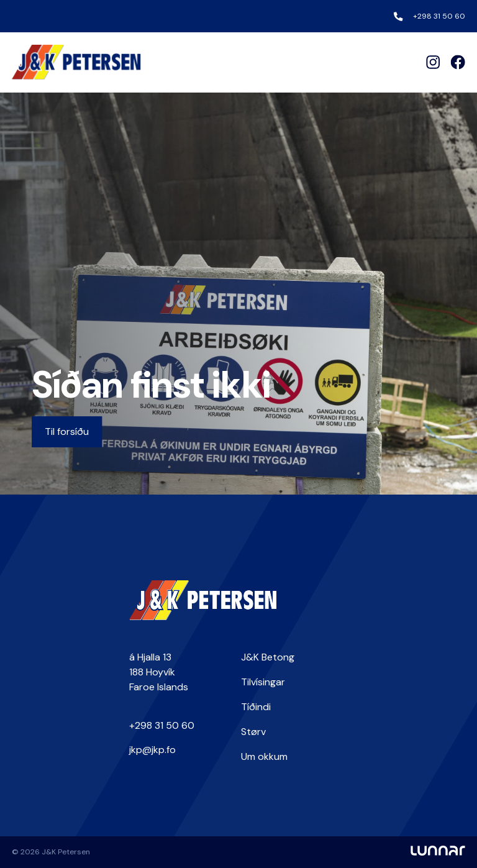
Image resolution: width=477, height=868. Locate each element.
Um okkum (264, 756)
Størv (253, 732)
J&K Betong (268, 657)
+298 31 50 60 (439, 16)
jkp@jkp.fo (152, 750)
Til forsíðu (67, 432)
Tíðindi (256, 707)
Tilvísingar (263, 682)
